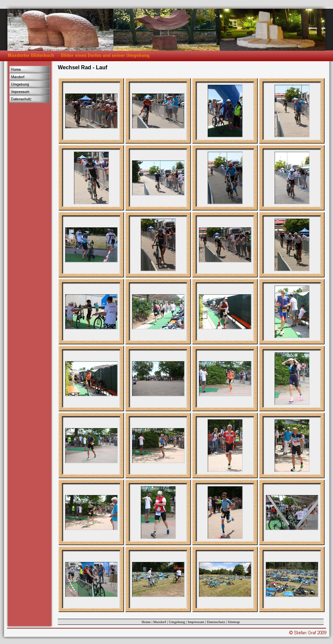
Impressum (196, 622)
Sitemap (234, 622)
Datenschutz (216, 622)
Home (146, 622)
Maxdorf (160, 622)
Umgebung (177, 622)
